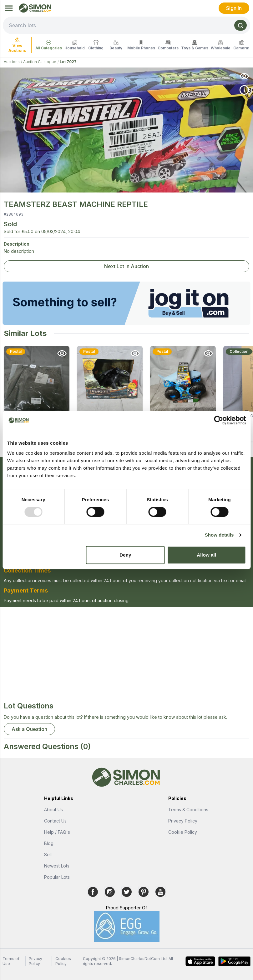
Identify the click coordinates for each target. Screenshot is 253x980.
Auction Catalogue (40, 62)
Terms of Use (11, 961)
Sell (48, 855)
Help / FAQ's (57, 832)
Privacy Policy (183, 821)
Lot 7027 (68, 62)
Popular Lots (57, 877)
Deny (125, 555)
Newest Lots (57, 866)
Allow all (206, 555)
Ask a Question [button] (29, 729)
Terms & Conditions (188, 810)
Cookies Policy (63, 961)
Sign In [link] (234, 8)
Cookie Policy (183, 832)
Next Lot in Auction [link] (126, 266)
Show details (219, 535)
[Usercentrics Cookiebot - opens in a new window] (218, 420)
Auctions (12, 62)
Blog (49, 843)
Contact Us (55, 821)
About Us (53, 810)
